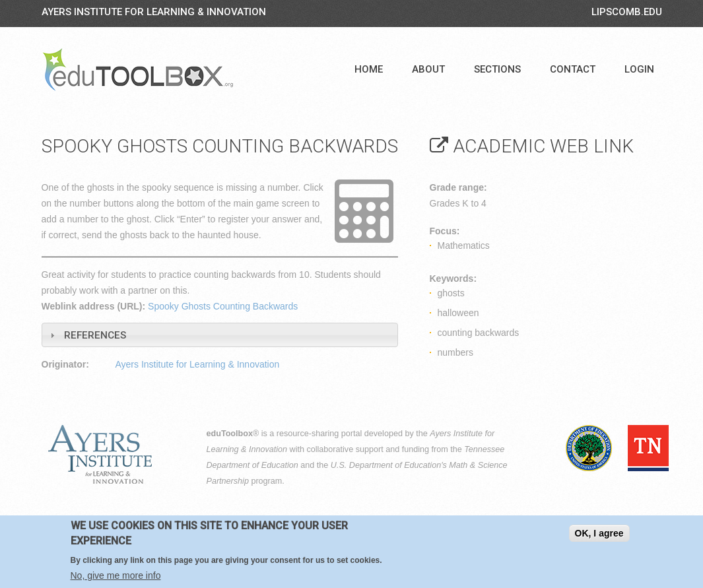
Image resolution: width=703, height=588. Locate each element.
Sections (497, 69)
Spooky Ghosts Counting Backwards (223, 306)
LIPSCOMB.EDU (627, 12)
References (95, 335)
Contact (573, 69)
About (428, 69)
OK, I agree (599, 533)
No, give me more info (116, 575)
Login (639, 69)
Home (369, 69)
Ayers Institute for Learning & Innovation (154, 12)
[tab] (220, 335)
